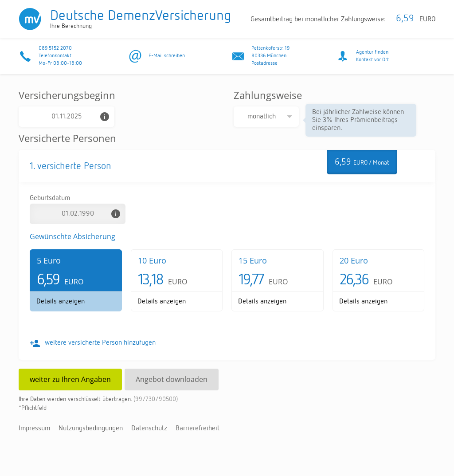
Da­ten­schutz (149, 429)
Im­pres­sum (34, 429)
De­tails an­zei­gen (61, 302)
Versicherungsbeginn (67, 95)
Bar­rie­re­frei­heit (198, 429)
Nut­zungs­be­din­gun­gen (91, 429)
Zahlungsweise (268, 95)
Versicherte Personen (67, 138)
